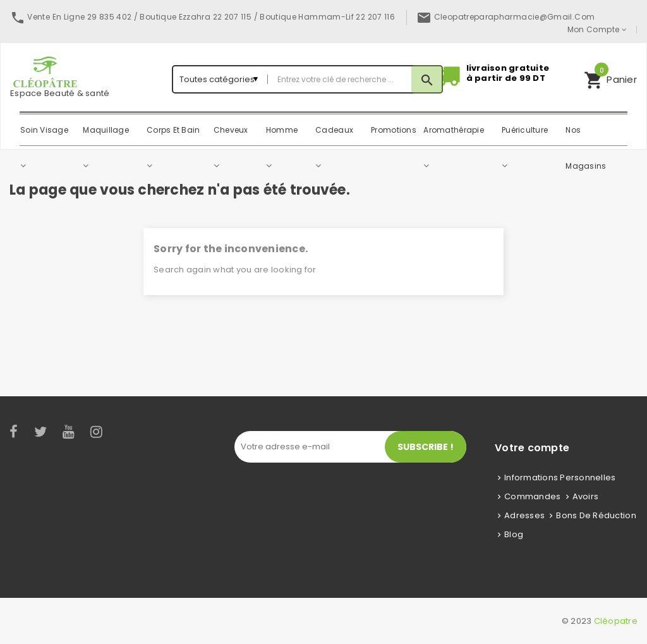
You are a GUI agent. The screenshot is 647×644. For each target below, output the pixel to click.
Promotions (394, 130)
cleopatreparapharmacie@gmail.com (515, 17)
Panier (610, 78)
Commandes (532, 496)
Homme (282, 130)
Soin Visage (44, 130)
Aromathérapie (453, 130)
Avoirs (586, 496)
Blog (514, 534)
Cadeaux (334, 130)
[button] (610, 79)
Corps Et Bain (173, 130)
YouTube (69, 432)
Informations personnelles (560, 477)
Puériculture (525, 130)
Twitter (41, 432)
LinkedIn (119, 432)
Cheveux (231, 130)
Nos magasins (586, 137)
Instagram (97, 432)
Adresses (524, 515)
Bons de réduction (596, 515)
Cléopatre (616, 621)
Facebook (14, 432)
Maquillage (106, 130)
